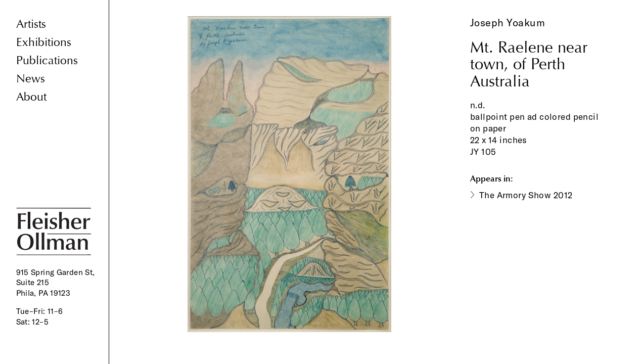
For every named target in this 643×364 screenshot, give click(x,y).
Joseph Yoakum (508, 22)
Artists (31, 24)
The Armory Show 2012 (526, 195)
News (31, 79)
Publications (47, 60)
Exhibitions (44, 42)
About (31, 97)
